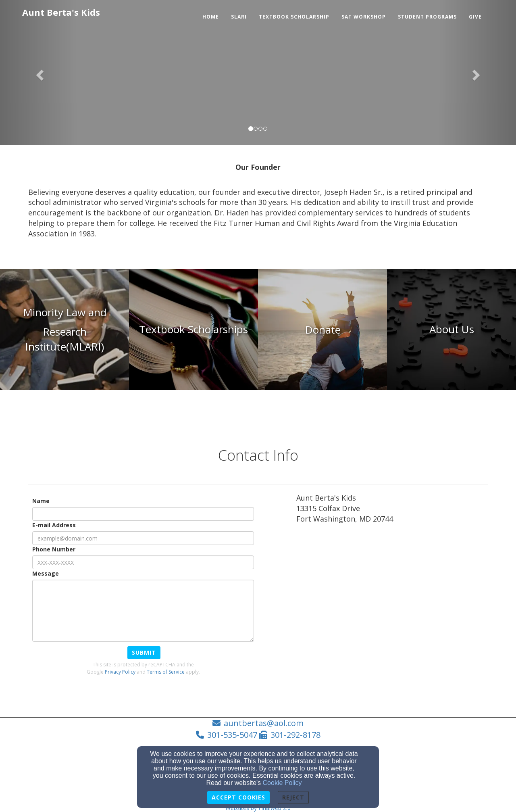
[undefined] (64, 330)
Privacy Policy (120, 672)
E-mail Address (54, 525)
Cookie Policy (282, 783)
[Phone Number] (143, 562)
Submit (144, 652)
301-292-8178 (295, 735)
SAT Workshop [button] (364, 17)
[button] (39, 73)
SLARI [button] (239, 17)
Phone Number (54, 549)
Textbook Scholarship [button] (294, 17)
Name (41, 501)
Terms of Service (166, 672)
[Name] (143, 514)
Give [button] (475, 17)
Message (46, 573)
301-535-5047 (232, 735)
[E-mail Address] (143, 538)
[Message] (143, 611)
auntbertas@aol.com (264, 723)
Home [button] (211, 17)
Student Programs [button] (427, 17)
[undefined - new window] (322, 330)
